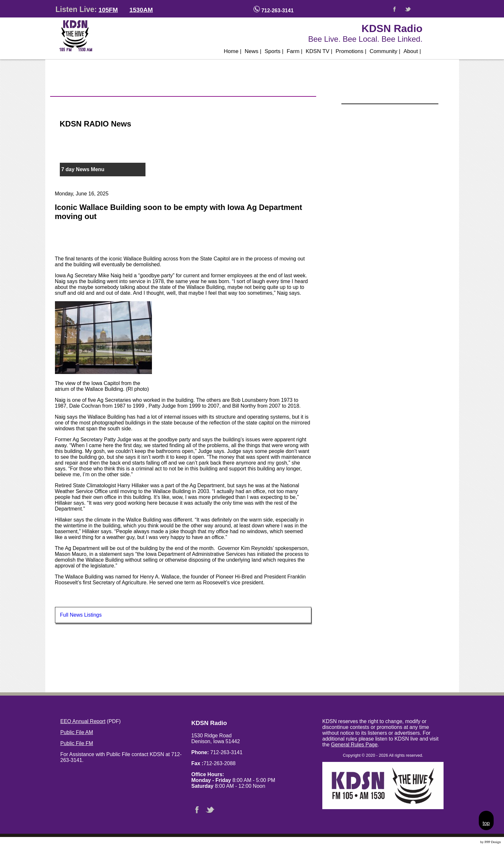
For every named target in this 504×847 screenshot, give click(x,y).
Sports (274, 51)
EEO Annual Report (83, 721)
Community (385, 51)
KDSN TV (319, 51)
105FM (108, 10)
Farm (295, 51)
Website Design (469, 842)
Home (233, 51)
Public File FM (77, 743)
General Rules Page (354, 745)
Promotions (351, 51)
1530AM (141, 10)
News (253, 51)
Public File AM (77, 732)
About (412, 51)
